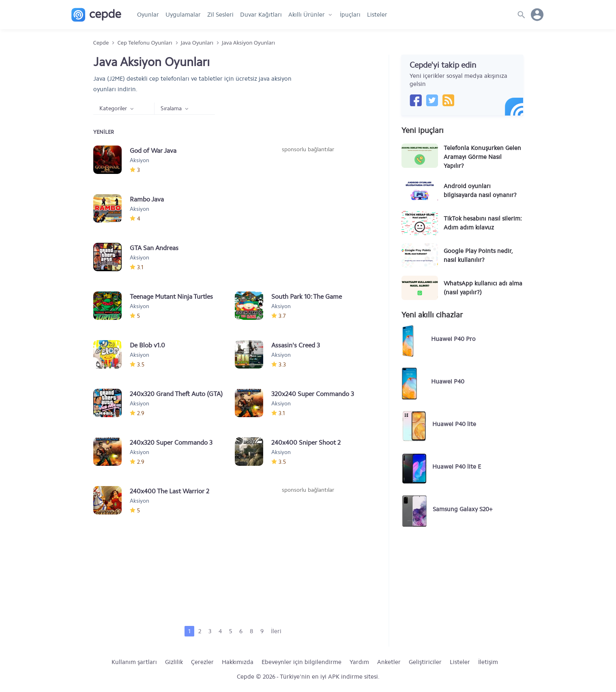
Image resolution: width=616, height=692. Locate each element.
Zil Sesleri (220, 15)
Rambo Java (147, 199)
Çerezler (202, 662)
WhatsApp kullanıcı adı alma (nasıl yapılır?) (483, 288)
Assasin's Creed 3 (296, 345)
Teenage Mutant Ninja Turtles (171, 297)
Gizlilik (174, 662)
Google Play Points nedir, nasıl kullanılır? (478, 255)
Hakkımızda (238, 662)
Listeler (377, 15)
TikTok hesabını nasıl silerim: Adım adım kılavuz (483, 223)
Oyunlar (148, 15)
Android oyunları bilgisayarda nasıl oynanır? (480, 191)
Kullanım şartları (134, 662)
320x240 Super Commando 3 (313, 394)
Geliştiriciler (425, 662)
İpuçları (350, 15)
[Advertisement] (308, 214)
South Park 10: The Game (307, 297)
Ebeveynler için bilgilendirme (302, 662)
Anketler (389, 662)
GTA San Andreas (154, 248)
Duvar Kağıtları (261, 15)
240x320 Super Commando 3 (171, 442)
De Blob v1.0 (147, 345)
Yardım (359, 662)
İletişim (488, 662)
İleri (276, 631)
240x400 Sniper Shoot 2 (306, 442)
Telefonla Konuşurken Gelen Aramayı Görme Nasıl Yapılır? (482, 157)
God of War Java (153, 151)
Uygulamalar (183, 15)
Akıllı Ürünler (307, 15)
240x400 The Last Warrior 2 (170, 491)
